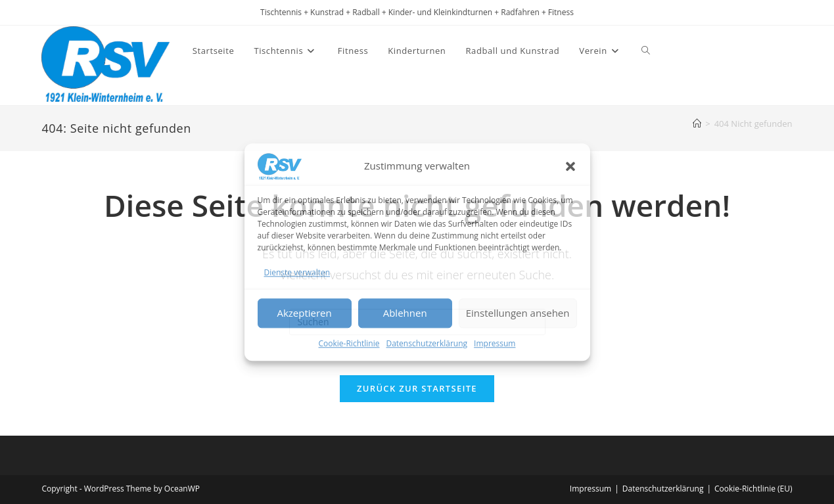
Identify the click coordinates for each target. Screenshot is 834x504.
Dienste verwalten (297, 272)
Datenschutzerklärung (427, 343)
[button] (570, 166)
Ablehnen (405, 313)
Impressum (495, 343)
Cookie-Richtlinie (349, 343)
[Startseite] (697, 124)
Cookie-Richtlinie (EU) (753, 489)
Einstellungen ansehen (518, 313)
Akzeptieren (304, 313)
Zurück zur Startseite (417, 388)
